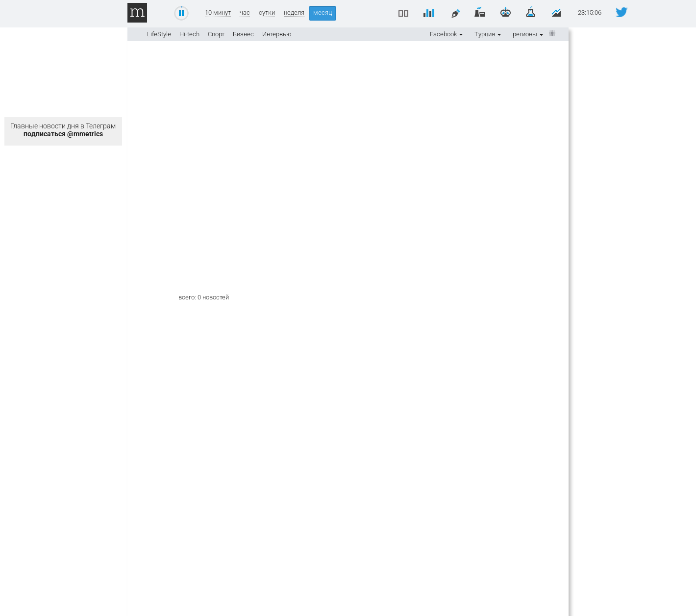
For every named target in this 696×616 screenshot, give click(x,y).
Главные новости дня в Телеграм (63, 130)
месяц (323, 12)
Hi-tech (189, 34)
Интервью (277, 34)
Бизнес (243, 34)
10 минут (218, 13)
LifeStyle (159, 34)
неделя (294, 13)
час (245, 13)
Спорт (216, 34)
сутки (267, 13)
